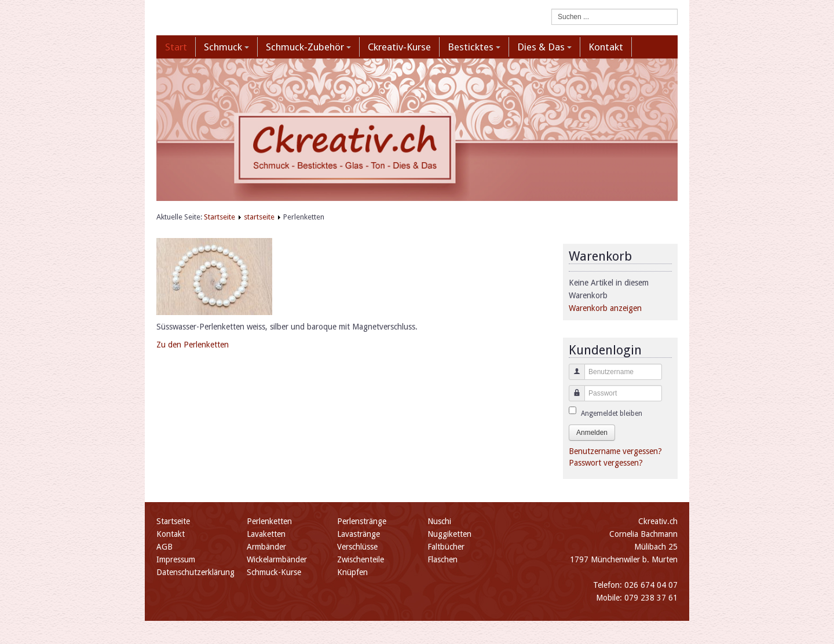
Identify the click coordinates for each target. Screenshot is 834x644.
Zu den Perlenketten (193, 345)
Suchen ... (552, 9)
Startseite (220, 217)
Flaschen (442, 559)
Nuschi (439, 521)
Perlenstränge (362, 521)
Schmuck (226, 47)
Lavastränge (359, 534)
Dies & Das (544, 47)
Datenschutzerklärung (195, 572)
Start (176, 47)
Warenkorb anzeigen (605, 308)
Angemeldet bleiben (612, 414)
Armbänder (266, 547)
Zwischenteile (361, 559)
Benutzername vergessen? (615, 451)
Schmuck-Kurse (274, 572)
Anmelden (592, 433)
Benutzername (573, 377)
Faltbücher (446, 547)
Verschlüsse (357, 547)
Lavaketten (266, 534)
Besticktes (474, 47)
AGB (164, 547)
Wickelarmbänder (277, 559)
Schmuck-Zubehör (308, 47)
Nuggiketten (449, 534)
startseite (259, 217)
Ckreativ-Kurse (399, 47)
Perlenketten (269, 521)
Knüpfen (352, 572)
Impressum (176, 559)
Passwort (573, 399)
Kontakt (606, 47)
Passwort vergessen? (606, 463)
